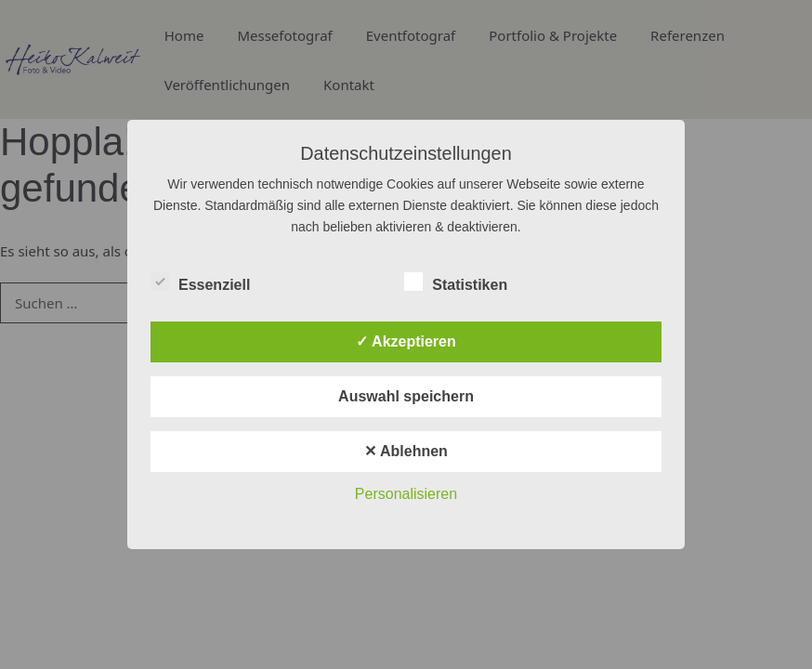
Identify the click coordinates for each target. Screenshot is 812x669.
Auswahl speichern (406, 396)
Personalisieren (406, 494)
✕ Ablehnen (406, 451)
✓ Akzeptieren (406, 341)
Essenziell (200, 282)
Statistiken (456, 282)
